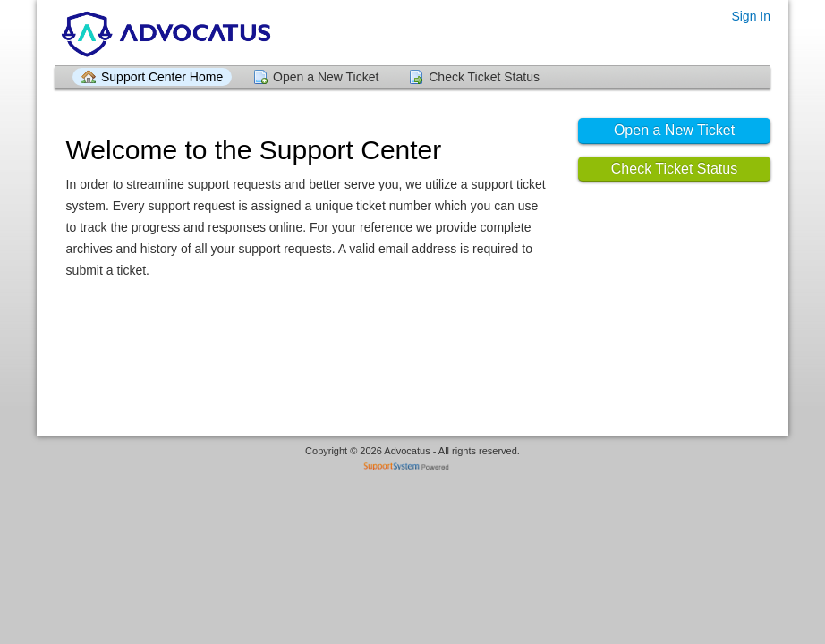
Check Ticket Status (484, 77)
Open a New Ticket (326, 77)
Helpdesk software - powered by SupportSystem (413, 468)
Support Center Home (162, 77)
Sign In (751, 16)
